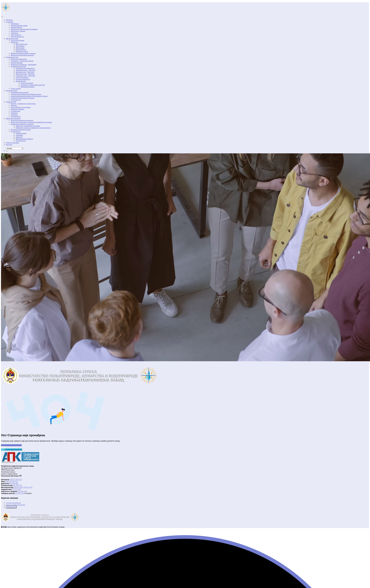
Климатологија (12, 57)
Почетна (9, 20)
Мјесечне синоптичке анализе (22, 55)
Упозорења (20, 46)
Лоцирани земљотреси (20, 92)
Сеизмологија (12, 91)
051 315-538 (16, 489)
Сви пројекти (16, 35)
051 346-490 (28, 487)
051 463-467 (17, 485)
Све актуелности (17, 37)
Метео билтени (22, 44)
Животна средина (13, 118)
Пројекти (14, 113)
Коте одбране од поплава (21, 107)
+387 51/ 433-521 (12, 481)
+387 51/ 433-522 (16, 479)
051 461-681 (18, 487)
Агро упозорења (22, 78)
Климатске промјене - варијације (24, 65)
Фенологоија (21, 81)
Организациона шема (19, 26)
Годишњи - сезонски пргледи (22, 61)
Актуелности (16, 100)
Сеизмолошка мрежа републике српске (26, 94)
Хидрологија (11, 102)
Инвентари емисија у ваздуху (22, 124)
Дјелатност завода (18, 31)
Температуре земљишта (25, 68)
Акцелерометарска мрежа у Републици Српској (29, 96)
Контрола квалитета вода (21, 130)
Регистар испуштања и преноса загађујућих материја (31, 122)
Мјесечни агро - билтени (25, 74)
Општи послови (12, 143)
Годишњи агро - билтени (25, 76)
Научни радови (17, 63)
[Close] (2, 17)
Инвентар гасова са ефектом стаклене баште (33, 128)
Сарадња (14, 33)
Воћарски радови (27, 87)
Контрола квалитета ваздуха (22, 120)
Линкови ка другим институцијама (24, 29)
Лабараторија (21, 133)
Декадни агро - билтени (25, 72)
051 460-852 (14, 483)
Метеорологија (12, 39)
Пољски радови (27, 83)
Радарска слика (22, 52)
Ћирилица (11, 507)
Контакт (9, 145)
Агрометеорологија (18, 66)
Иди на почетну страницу (11, 445)
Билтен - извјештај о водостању (23, 104)
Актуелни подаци (18, 40)
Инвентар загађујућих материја (28, 126)
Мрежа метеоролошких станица (23, 53)
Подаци (14, 105)
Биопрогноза (21, 50)
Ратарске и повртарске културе (33, 85)
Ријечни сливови (17, 109)
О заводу (10, 22)
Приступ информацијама (15, 505)
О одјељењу (16, 111)
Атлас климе (16, 89)
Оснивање (15, 24)
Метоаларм (20, 48)
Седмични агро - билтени (26, 70)
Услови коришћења (13, 503)
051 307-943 (19, 493)
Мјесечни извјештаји (19, 59)
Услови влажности (23, 79)
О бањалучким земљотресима (23, 98)
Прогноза (14, 42)
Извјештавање (16, 27)
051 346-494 (22, 491)
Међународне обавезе (24, 139)
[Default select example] (15, 148)
